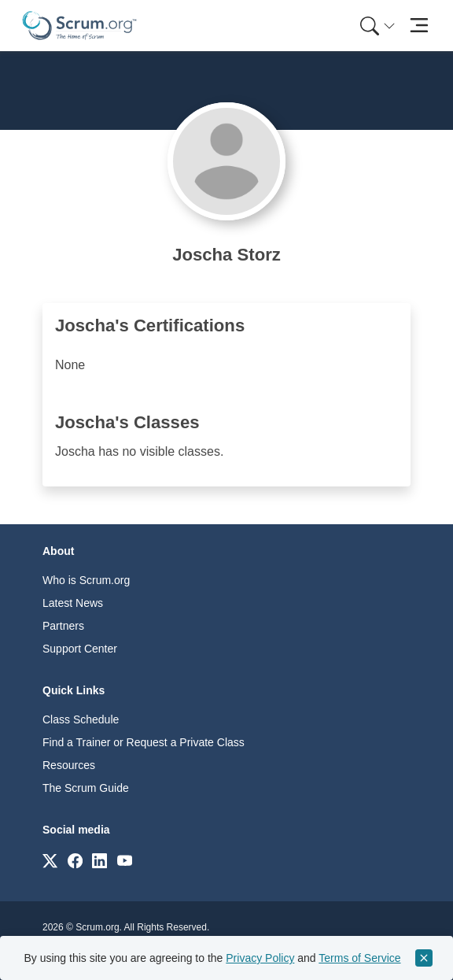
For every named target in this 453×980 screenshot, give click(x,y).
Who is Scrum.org (86, 580)
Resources (69, 765)
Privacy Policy (260, 958)
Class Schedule (81, 719)
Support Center (80, 649)
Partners (63, 626)
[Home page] (79, 26)
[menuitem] (376, 26)
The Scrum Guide (86, 788)
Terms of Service (359, 958)
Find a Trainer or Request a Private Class (144, 742)
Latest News (73, 603)
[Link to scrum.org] (50, 860)
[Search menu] (377, 26)
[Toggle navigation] (419, 26)
